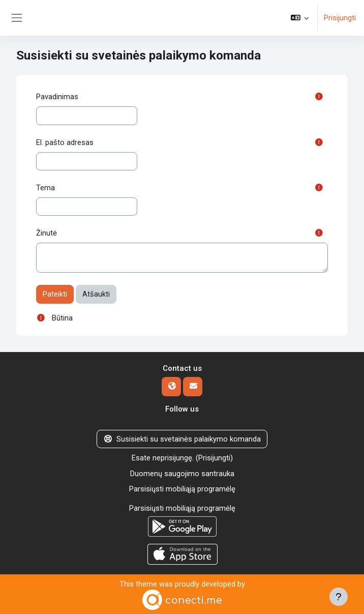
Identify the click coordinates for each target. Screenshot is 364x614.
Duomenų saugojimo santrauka (182, 474)
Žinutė (47, 233)
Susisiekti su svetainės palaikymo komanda (182, 439)
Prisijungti (340, 18)
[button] (300, 18)
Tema (45, 188)
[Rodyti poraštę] (339, 597)
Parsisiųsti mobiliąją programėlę (182, 489)
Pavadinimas (57, 97)
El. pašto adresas (65, 142)
